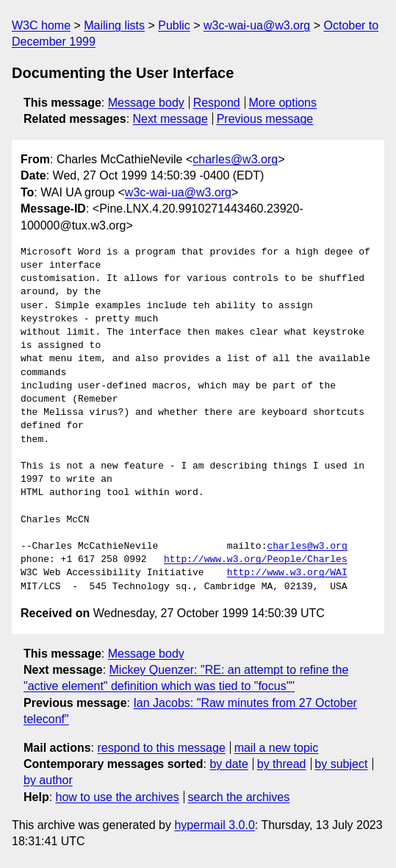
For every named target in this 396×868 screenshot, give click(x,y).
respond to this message (161, 748)
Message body (146, 103)
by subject (341, 764)
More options (283, 103)
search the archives (239, 797)
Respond (217, 103)
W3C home (41, 25)
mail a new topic (277, 748)
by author (48, 780)
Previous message (265, 119)
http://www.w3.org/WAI (287, 573)
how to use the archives (118, 797)
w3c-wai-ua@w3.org (257, 25)
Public (174, 25)
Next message (170, 119)
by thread (282, 764)
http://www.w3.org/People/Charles (256, 560)
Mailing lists (114, 25)
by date (228, 764)
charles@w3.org (235, 159)
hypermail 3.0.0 (214, 825)
